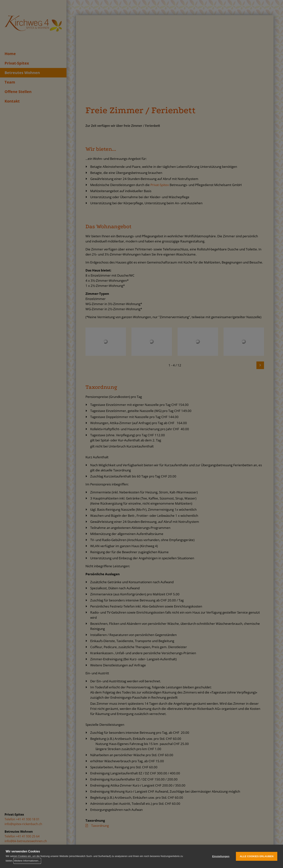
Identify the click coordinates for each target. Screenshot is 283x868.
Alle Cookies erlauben (257, 856)
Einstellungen (221, 856)
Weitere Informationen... (27, 861)
